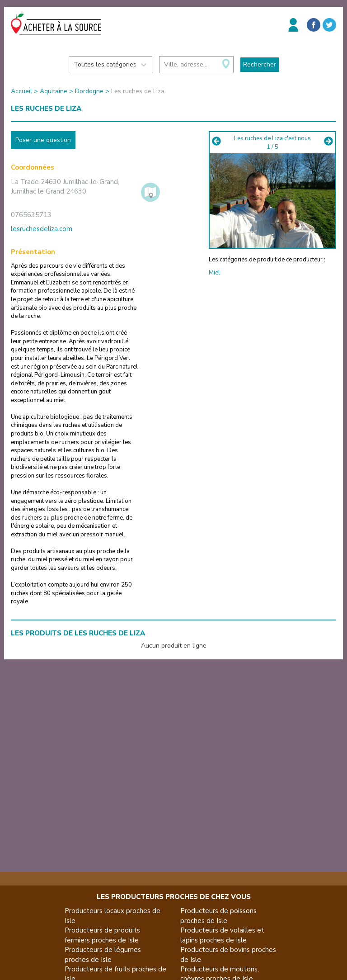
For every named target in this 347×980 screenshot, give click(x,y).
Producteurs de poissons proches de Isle (218, 916)
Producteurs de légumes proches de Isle (103, 954)
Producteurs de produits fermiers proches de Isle (102, 935)
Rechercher (260, 64)
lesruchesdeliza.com (42, 229)
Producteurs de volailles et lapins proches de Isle (222, 935)
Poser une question (43, 140)
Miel (214, 273)
